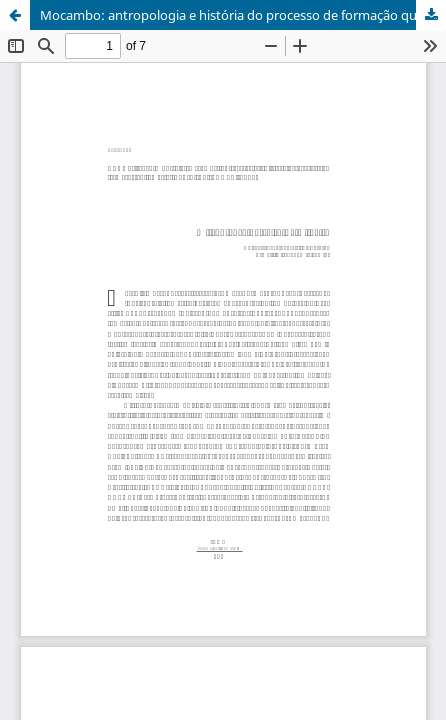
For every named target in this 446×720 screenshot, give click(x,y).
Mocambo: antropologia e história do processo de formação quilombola (243, 15)
